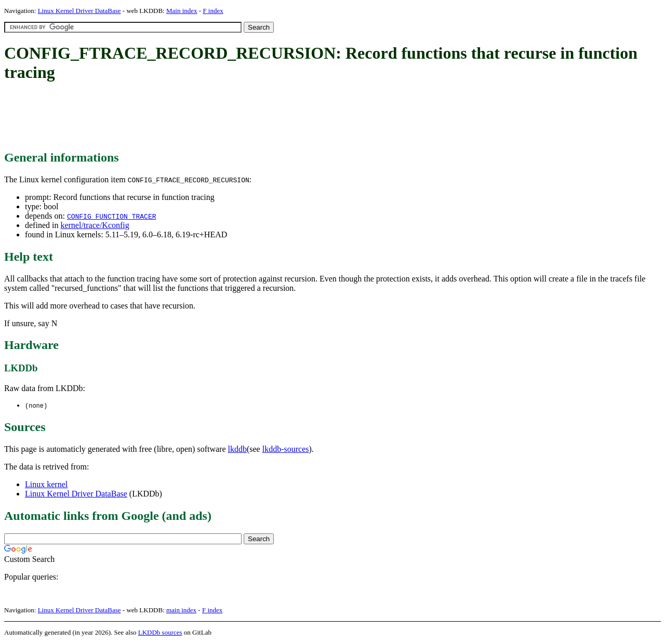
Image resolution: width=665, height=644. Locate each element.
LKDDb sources (160, 633)
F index (213, 11)
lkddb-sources (286, 450)
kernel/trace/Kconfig (95, 225)
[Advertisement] (193, 117)
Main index (182, 11)
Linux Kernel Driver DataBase (79, 11)
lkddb (237, 450)
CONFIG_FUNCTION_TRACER (112, 216)
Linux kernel (46, 485)
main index (181, 611)
